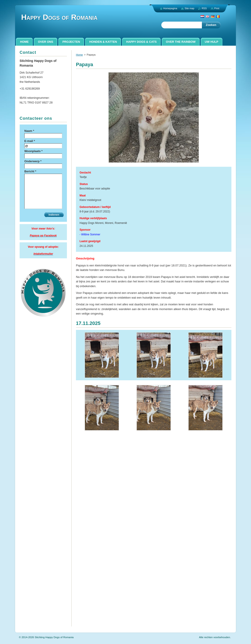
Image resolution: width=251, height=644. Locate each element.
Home (79, 55)
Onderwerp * (33, 161)
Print (217, 8)
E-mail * (30, 141)
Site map (189, 8)
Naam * (29, 131)
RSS (204, 8)
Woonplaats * (33, 151)
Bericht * (30, 171)
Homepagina (170, 8)
